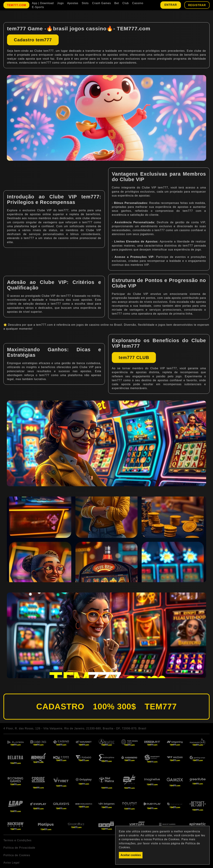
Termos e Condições (17, 840)
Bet (117, 3)
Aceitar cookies (131, 855)
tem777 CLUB (134, 357)
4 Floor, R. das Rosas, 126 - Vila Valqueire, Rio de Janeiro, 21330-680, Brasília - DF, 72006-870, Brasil (75, 728)
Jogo (60, 3)
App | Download (43, 3)
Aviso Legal (11, 863)
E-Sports (38, 7)
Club (126, 3)
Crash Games (102, 3)
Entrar (171, 5)
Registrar (197, 5)
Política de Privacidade (19, 848)
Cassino (138, 3)
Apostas (73, 3)
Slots (85, 3)
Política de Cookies (17, 855)
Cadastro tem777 (33, 40)
